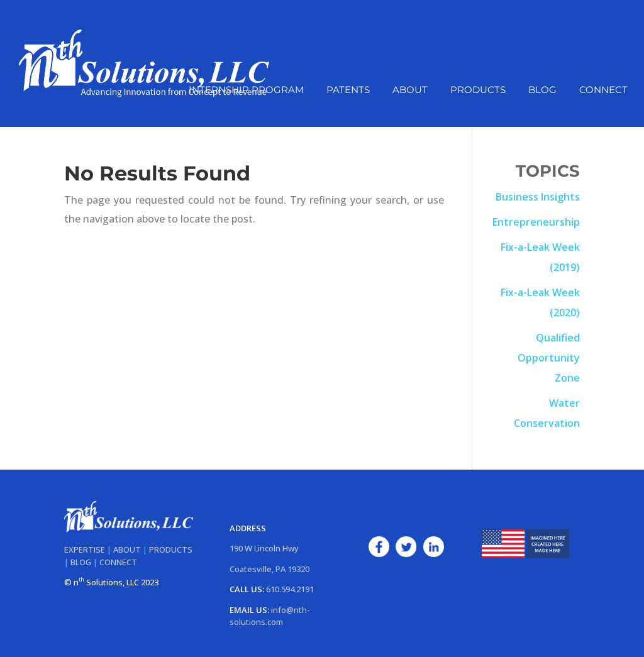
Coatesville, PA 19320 (269, 569)
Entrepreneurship (536, 222)
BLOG (81, 562)
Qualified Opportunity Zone (549, 358)
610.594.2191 (290, 589)
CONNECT (118, 562)
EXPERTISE (85, 549)
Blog (542, 91)
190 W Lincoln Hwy (264, 548)
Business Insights (538, 197)
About (410, 91)
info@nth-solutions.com (270, 616)
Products (478, 91)
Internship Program (246, 91)
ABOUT (127, 549)
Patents (348, 91)
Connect (603, 91)
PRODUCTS (171, 549)
